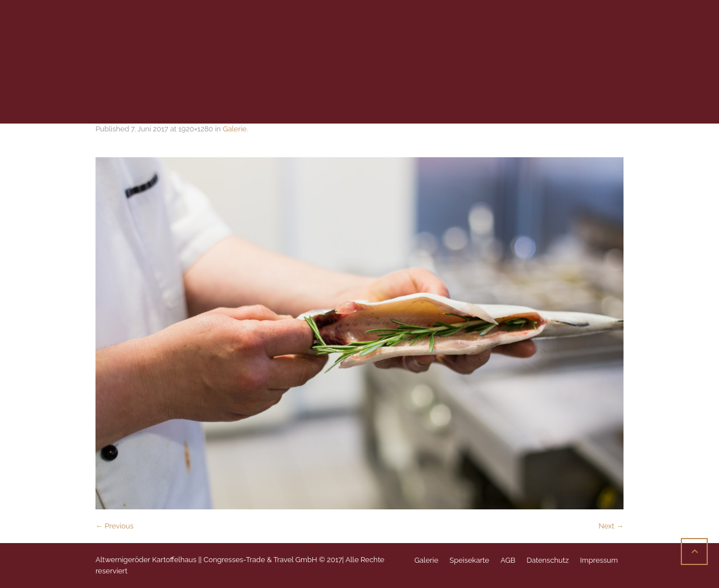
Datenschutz (547, 560)
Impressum (599, 560)
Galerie (235, 129)
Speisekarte (469, 560)
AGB (508, 560)
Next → (611, 526)
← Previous (115, 526)
